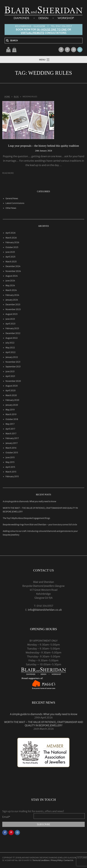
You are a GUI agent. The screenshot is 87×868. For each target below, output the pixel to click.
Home (7, 97)
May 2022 (10, 348)
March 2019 (11, 414)
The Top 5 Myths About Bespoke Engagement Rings (26, 518)
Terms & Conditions (41, 860)
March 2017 (11, 434)
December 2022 (13, 333)
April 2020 (11, 391)
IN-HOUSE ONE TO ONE (52, 30)
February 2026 (12, 242)
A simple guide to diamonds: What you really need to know (29, 501)
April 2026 (11, 233)
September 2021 (13, 367)
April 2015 (10, 467)
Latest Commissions (15, 203)
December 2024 (13, 266)
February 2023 (12, 328)
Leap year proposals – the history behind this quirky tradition (43, 146)
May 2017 (10, 424)
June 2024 (10, 281)
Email (6, 817)
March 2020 (11, 395)
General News (12, 199)
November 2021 (13, 362)
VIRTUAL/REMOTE (32, 33)
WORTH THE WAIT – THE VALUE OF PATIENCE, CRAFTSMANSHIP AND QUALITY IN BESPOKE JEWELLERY (43, 724)
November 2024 (13, 271)
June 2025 (10, 252)
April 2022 (10, 352)
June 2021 (10, 372)
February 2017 (12, 438)
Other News (11, 208)
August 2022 (12, 338)
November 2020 (13, 381)
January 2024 (12, 300)
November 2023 (13, 309)
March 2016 (11, 448)
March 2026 (11, 238)
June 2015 (10, 458)
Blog (16, 97)
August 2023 (11, 314)
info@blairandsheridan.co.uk (45, 610)
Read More (8, 173)
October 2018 (12, 419)
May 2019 (10, 410)
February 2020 (12, 400)
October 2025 (12, 247)
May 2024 (10, 286)
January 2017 (12, 443)
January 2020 (12, 405)
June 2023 (10, 319)
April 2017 (10, 429)
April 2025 (10, 257)
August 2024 (12, 276)
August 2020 (12, 386)
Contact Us (68, 860)
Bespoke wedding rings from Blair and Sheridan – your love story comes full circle (40, 525)
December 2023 (13, 305)
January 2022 (12, 357)
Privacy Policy (57, 860)
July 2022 (10, 343)
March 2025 (11, 262)
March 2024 (11, 290)
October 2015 (12, 453)
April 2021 (10, 376)
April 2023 (10, 324)
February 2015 (12, 477)
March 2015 (11, 472)
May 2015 (10, 462)
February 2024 (12, 295)
